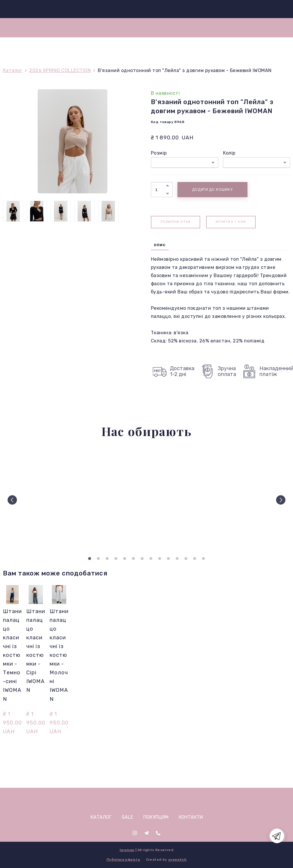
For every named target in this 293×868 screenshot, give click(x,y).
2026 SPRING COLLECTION (60, 70)
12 (186, 559)
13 (195, 559)
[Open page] (147, 800)
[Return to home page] (149, 9)
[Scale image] (37, 500)
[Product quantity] (160, 190)
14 (203, 559)
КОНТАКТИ (191, 817)
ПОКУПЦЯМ (156, 817)
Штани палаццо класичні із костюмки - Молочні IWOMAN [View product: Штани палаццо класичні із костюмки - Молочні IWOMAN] (59, 655)
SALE (127, 817)
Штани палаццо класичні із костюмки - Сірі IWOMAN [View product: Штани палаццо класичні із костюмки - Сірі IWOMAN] (36, 651)
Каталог (13, 70)
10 (168, 559)
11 (177, 559)
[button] (168, 185)
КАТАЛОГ (101, 817)
